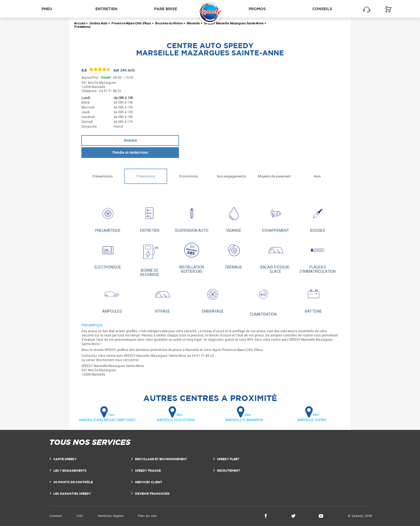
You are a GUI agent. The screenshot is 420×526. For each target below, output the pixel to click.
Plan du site (147, 516)
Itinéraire (130, 141)
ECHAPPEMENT (276, 217)
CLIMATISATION (263, 299)
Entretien (106, 9)
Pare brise (166, 9)
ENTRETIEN (150, 217)
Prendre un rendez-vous (130, 153)
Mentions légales (111, 516)
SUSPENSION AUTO (192, 217)
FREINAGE (234, 254)
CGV (80, 516)
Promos (257, 9)
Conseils (322, 9)
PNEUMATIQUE (108, 217)
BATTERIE (314, 298)
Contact (56, 516)
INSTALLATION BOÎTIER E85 (192, 256)
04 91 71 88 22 (110, 91)
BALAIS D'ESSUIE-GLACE (276, 256)
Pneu (47, 9)
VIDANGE (234, 217)
